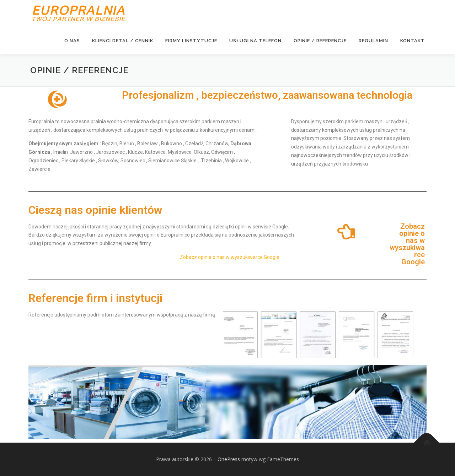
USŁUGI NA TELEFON (255, 41)
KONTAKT (413, 41)
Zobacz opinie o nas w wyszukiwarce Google (230, 258)
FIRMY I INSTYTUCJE (191, 41)
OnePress (229, 459)
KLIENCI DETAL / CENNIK (123, 41)
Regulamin (373, 41)
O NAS (72, 41)
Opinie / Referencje (320, 41)
